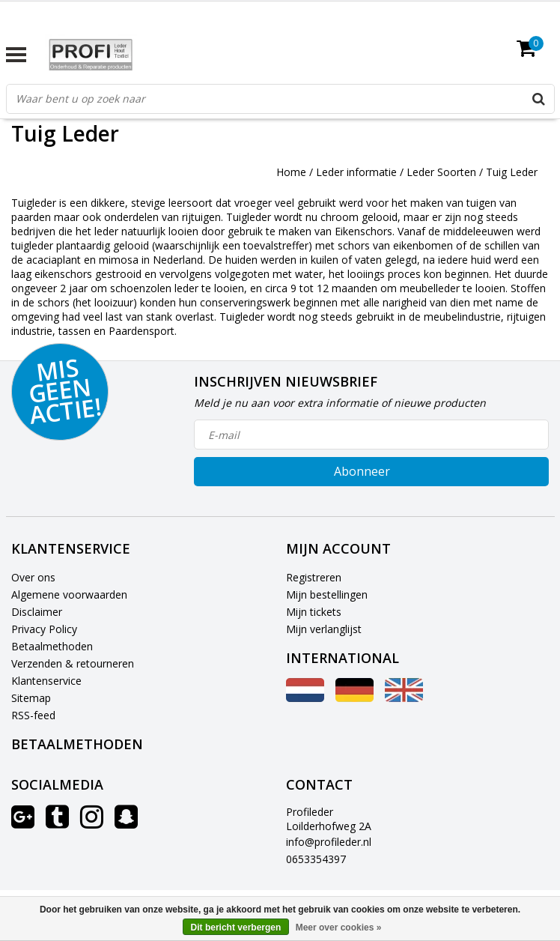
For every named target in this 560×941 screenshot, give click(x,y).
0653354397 (316, 859)
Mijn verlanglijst (324, 629)
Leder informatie (356, 172)
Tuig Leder (512, 172)
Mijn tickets (314, 612)
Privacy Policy (44, 629)
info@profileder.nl (329, 842)
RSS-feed (33, 715)
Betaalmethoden (52, 646)
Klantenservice (46, 681)
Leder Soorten (441, 172)
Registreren (314, 577)
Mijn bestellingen (327, 594)
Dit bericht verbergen (236, 928)
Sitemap (31, 698)
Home (291, 172)
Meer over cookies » (339, 928)
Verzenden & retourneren (73, 663)
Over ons (33, 577)
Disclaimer (37, 612)
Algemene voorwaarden (69, 594)
